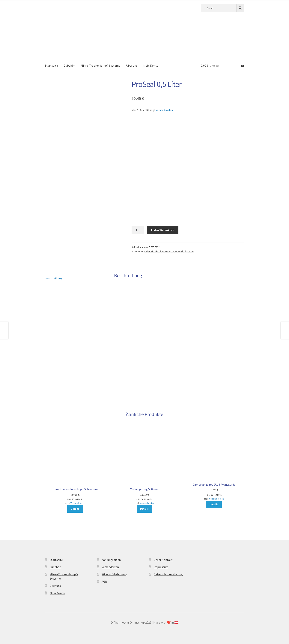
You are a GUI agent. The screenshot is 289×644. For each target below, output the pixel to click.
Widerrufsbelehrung (114, 574)
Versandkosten (164, 110)
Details (75, 509)
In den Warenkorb (163, 230)
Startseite (51, 65)
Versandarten (110, 567)
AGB (104, 582)
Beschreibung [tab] (54, 278)
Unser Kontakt (163, 560)
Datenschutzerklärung (168, 574)
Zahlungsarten (111, 560)
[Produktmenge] (138, 230)
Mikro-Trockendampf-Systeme (100, 65)
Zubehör (69, 65)
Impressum (161, 567)
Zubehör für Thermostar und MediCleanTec (169, 251)
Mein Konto (151, 65)
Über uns (132, 65)
